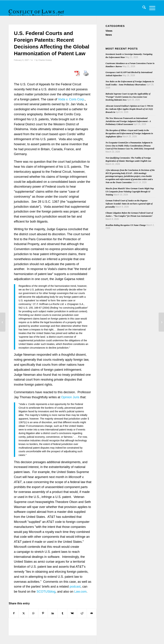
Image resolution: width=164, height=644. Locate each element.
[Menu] (151, 8)
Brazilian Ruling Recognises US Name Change (126, 225)
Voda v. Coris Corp (71, 99)
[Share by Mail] (92, 613)
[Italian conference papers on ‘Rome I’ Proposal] (161, 322)
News (109, 35)
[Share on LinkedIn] (53, 613)
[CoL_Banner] (37, 11)
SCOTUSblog (46, 592)
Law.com (80, 592)
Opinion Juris (70, 397)
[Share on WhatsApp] (33, 613)
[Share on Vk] (72, 613)
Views (109, 31)
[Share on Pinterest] (43, 613)
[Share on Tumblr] (62, 613)
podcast (75, 587)
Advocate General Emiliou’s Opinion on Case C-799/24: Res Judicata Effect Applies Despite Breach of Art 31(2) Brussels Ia (129, 109)
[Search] (142, 8)
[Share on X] (24, 613)
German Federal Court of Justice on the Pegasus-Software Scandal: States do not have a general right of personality (129, 204)
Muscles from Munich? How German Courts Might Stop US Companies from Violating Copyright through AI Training (130, 192)
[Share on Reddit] (82, 613)
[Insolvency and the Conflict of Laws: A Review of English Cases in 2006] (3, 322)
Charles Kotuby (45, 60)
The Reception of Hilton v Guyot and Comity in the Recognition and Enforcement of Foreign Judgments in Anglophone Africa (129, 133)
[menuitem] (142, 8)
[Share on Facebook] (14, 613)
